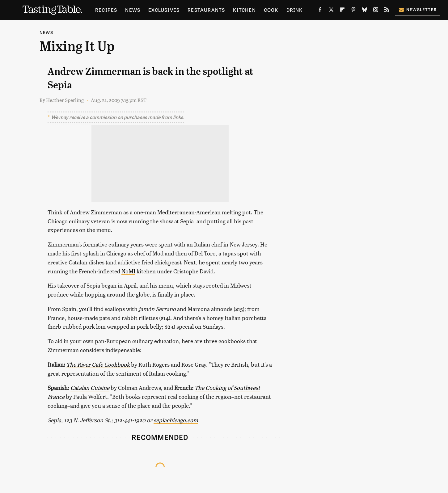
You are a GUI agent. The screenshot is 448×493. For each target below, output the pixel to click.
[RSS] (387, 11)
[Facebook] (320, 11)
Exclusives (164, 10)
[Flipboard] (342, 11)
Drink (295, 10)
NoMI (128, 271)
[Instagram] (376, 11)
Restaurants (206, 10)
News (133, 10)
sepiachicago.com (176, 420)
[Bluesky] (365, 11)
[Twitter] (331, 11)
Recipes (106, 10)
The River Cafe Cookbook (98, 364)
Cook (271, 10)
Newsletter (418, 9)
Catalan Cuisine (90, 388)
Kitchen (244, 10)
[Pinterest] (353, 11)
